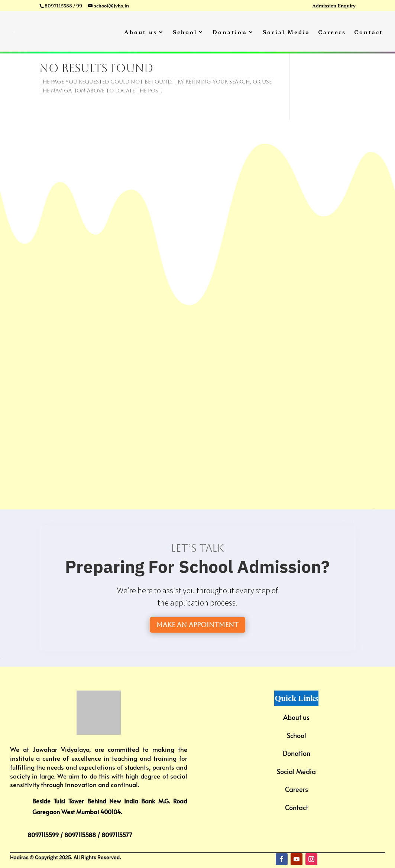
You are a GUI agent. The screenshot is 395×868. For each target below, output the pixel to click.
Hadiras (19, 857)
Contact (369, 32)
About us (141, 32)
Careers (332, 32)
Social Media (286, 32)
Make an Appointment (197, 625)
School (185, 32)
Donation (230, 32)
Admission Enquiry (334, 6)
